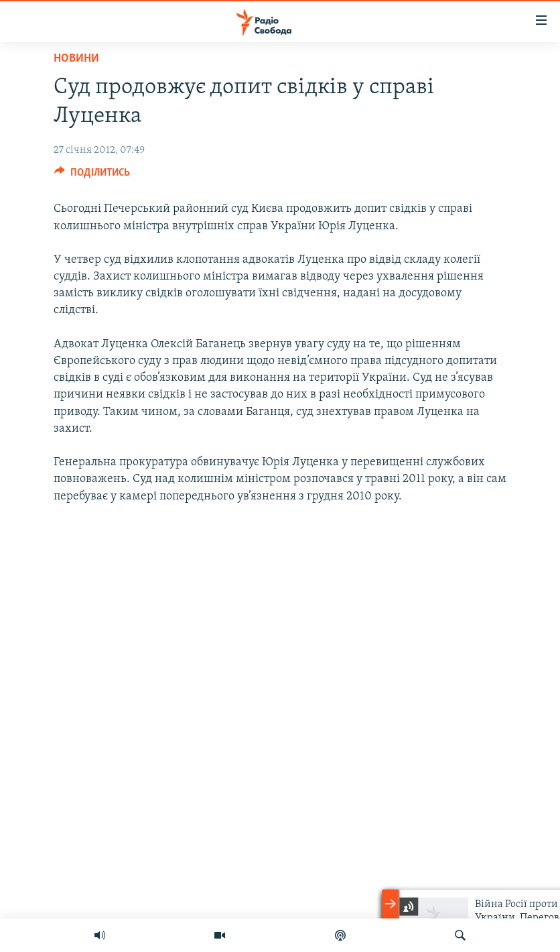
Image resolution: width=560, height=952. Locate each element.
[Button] (92, 176)
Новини (76, 59)
